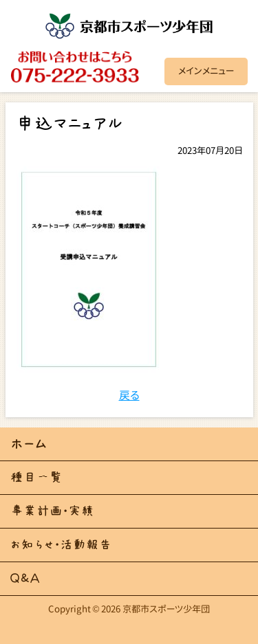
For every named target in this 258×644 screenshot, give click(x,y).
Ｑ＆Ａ (25, 578)
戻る (129, 395)
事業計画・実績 (52, 511)
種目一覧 (36, 477)
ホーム (29, 444)
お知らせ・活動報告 (61, 545)
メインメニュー (206, 71)
